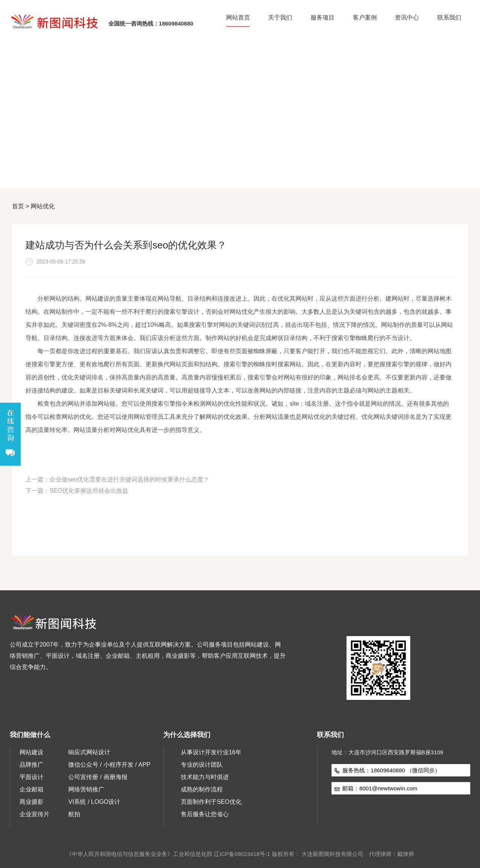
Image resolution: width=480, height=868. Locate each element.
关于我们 (280, 17)
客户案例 (365, 17)
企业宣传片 (34, 814)
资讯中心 (407, 17)
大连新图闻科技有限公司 (332, 854)
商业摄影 (31, 802)
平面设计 (31, 777)
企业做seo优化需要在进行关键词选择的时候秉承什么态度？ (129, 479)
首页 (18, 206)
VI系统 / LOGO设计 (94, 802)
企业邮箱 (31, 789)
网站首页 (238, 17)
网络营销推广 (86, 789)
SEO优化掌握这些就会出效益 (89, 491)
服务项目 (322, 17)
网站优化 (43, 206)
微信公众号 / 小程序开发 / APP (109, 765)
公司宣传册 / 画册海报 (98, 777)
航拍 (74, 814)
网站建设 (31, 752)
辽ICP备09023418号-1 (242, 854)
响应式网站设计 (89, 752)
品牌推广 (31, 765)
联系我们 (449, 17)
